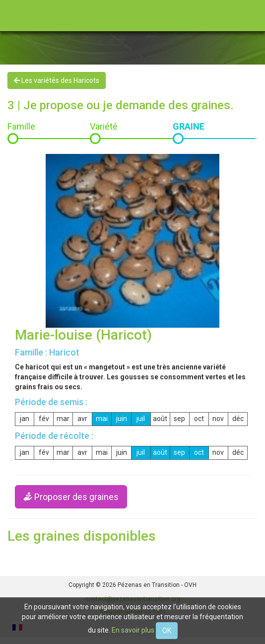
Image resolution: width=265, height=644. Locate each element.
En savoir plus (133, 630)
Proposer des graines (71, 497)
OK (167, 631)
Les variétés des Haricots (57, 80)
